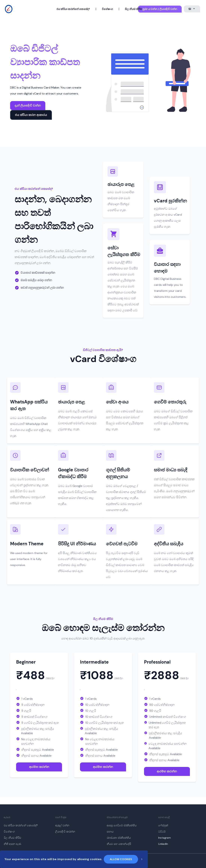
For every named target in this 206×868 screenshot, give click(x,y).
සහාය (110, 831)
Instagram (165, 838)
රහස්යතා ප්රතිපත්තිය (119, 838)
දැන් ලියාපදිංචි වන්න (28, 105)
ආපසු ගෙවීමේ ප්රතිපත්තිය (122, 825)
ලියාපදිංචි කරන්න (65, 831)
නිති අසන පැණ (12, 844)
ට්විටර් (162, 831)
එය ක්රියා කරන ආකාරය (31, 115)
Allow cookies (121, 859)
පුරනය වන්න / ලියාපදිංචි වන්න (160, 9)
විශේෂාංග (107, 9)
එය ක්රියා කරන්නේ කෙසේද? (73, 9)
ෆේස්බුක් (163, 825)
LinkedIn (163, 844)
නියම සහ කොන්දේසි (119, 844)
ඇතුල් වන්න (62, 825)
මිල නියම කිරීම (133, 9)
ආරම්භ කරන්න (39, 767)
